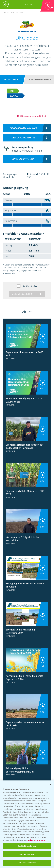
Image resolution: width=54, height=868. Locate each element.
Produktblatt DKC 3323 (23, 128)
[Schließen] (51, 785)
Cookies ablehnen (27, 854)
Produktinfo (12, 79)
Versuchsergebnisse (23, 138)
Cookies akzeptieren (27, 863)
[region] (27, 824)
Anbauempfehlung (40, 79)
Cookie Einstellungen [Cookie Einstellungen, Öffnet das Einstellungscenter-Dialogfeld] (27, 846)
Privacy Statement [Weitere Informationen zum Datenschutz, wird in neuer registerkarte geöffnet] (37, 840)
